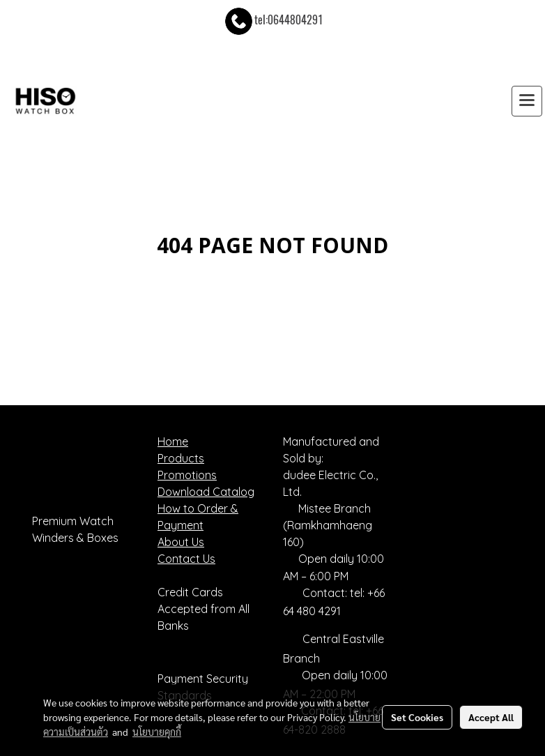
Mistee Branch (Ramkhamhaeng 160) (328, 525)
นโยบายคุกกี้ (157, 732)
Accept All (491, 717)
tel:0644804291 (273, 20)
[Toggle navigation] (527, 101)
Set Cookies (417, 717)
